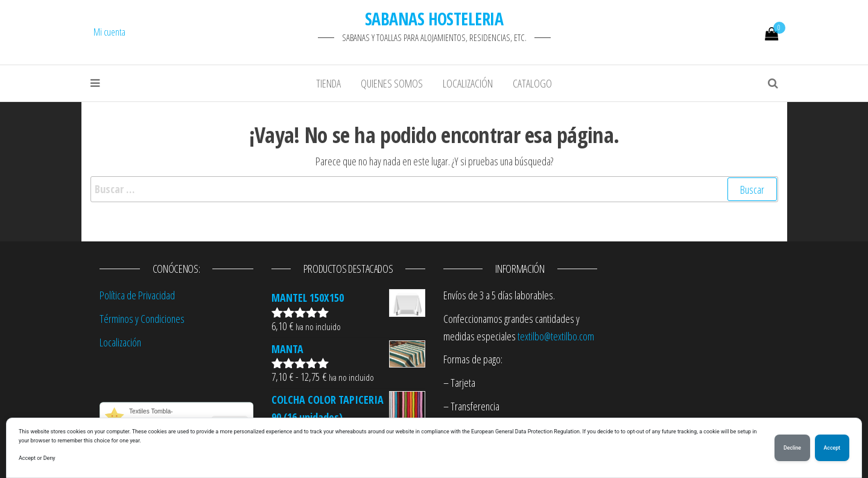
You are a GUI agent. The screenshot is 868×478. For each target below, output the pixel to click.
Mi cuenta (109, 32)
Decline (792, 448)
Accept (832, 448)
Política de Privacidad (137, 295)
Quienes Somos (392, 83)
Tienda (328, 83)
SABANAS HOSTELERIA (434, 19)
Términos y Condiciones (142, 319)
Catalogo (532, 83)
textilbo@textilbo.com (556, 336)
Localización (468, 83)
